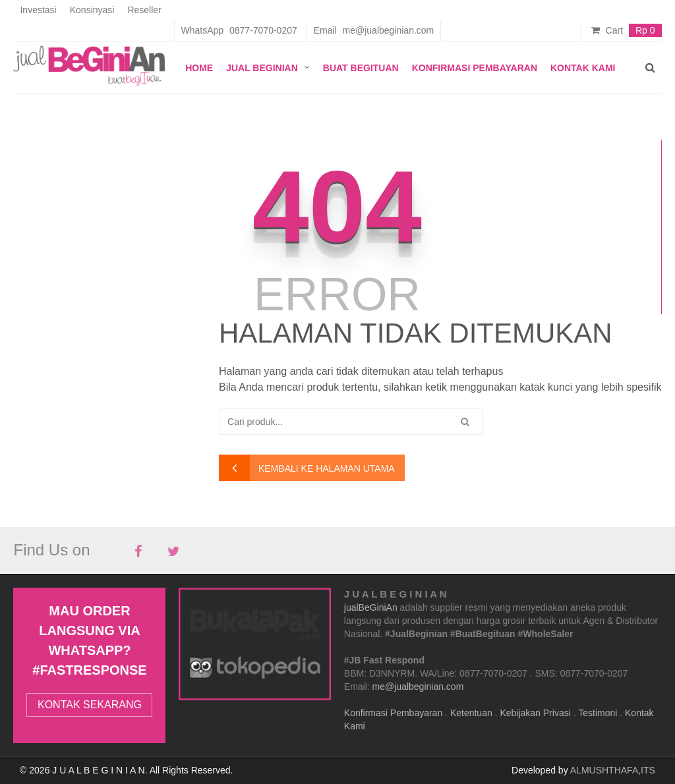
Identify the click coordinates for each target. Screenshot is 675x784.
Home (199, 68)
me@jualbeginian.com (418, 686)
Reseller (144, 10)
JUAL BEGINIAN (262, 68)
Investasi (38, 10)
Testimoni (598, 713)
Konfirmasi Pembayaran (475, 68)
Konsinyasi (92, 10)
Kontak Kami (583, 68)
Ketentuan (471, 713)
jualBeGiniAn (371, 607)
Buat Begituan (361, 68)
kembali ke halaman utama (327, 468)
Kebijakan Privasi (535, 713)
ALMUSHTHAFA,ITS (613, 770)
